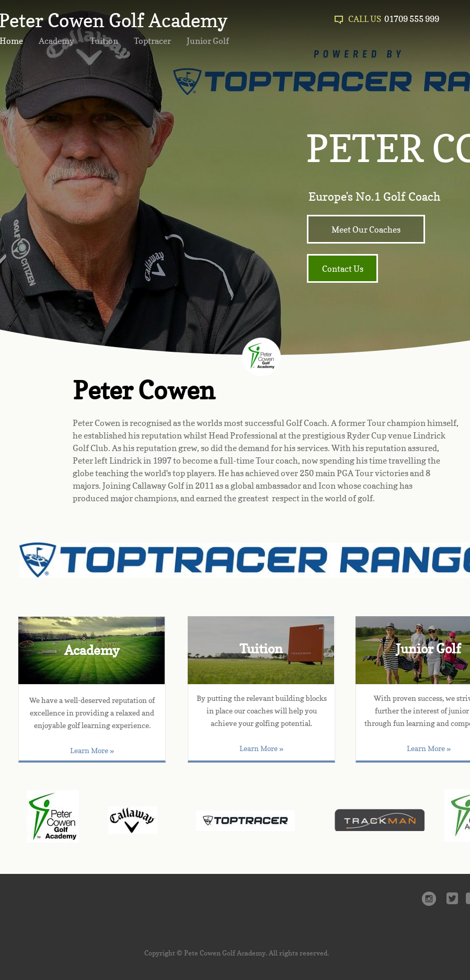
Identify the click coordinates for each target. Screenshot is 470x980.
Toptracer (152, 41)
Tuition (104, 41)
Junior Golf (208, 41)
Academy (56, 41)
